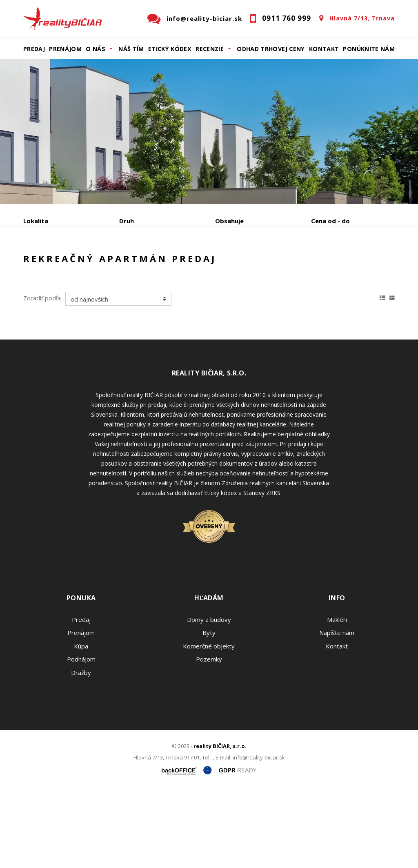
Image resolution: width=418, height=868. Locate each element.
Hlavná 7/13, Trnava (362, 18)
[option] (209, 131)
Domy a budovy (209, 698)
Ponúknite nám (369, 49)
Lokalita (36, 221)
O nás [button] (96, 49)
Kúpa (146, 263)
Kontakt (324, 49)
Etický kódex (170, 49)
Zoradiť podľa (42, 376)
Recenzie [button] (210, 49)
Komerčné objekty (209, 724)
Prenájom (65, 49)
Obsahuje (229, 221)
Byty (209, 711)
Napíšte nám (337, 711)
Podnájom (54, 283)
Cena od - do (330, 221)
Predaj (34, 49)
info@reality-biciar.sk (204, 18)
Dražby (81, 751)
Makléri (337, 698)
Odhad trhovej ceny (271, 49)
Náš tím (131, 49)
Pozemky (209, 737)
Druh (127, 221)
